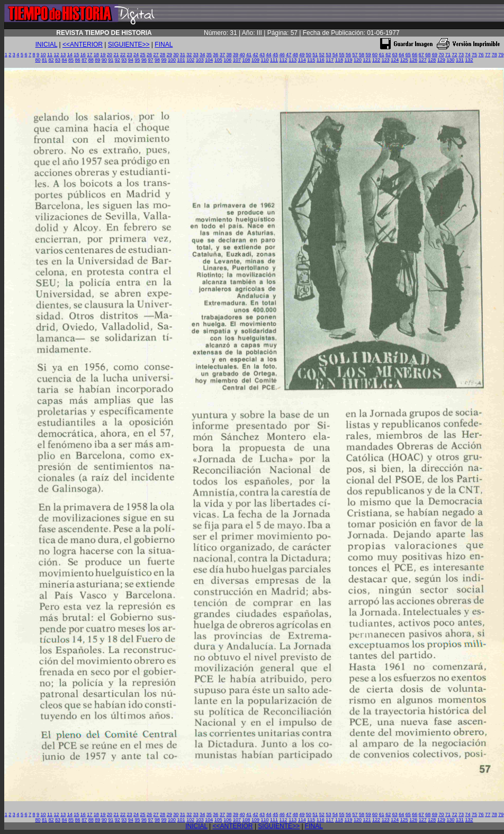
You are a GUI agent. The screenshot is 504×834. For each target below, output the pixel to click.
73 (461, 55)
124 (395, 60)
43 (262, 55)
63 (395, 55)
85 (71, 60)
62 (388, 55)
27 (156, 55)
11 (50, 55)
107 (237, 60)
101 (181, 60)
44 (269, 55)
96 (144, 60)
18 (96, 55)
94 (131, 60)
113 (292, 60)
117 (330, 60)
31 (183, 55)
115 (311, 60)
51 (315, 55)
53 (328, 55)
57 (355, 55)
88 (91, 60)
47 (289, 55)
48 (295, 55)
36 (215, 55)
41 (249, 55)
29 (169, 55)
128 (432, 60)
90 (104, 60)
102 (190, 60)
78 (494, 55)
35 (209, 55)
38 (229, 55)
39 (236, 55)
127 (423, 60)
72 (454, 55)
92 (118, 60)
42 (256, 55)
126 (413, 60)
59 (368, 55)
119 (348, 60)
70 (441, 55)
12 (57, 55)
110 (265, 60)
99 (164, 60)
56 (348, 55)
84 (65, 60)
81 (44, 60)
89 (97, 60)
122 (376, 60)
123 (386, 60)
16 (83, 55)
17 (89, 55)
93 (124, 60)
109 (255, 60)
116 (321, 60)
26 (149, 55)
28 (163, 55)
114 (302, 60)
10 (43, 55)
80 (38, 60)
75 (474, 55)
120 (358, 60)
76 (481, 55)
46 (282, 55)
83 (58, 60)
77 (488, 55)
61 (382, 55)
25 (143, 55)
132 (469, 60)
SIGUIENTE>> (129, 45)
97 (150, 60)
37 (222, 55)
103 (200, 60)
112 (283, 60)
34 (202, 55)
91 (111, 60)
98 (157, 60)
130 (450, 60)
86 (78, 60)
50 (309, 55)
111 (274, 60)
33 (196, 55)
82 (51, 60)
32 (189, 55)
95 (137, 60)
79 (501, 55)
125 (404, 60)
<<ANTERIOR (83, 45)
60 (375, 55)
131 (460, 60)
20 (110, 55)
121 (367, 60)
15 (76, 55)
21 (116, 55)
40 (242, 55)
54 (335, 55)
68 (428, 55)
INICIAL (47, 45)
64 (401, 55)
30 (176, 55)
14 (70, 55)
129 (441, 60)
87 (84, 60)
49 (302, 55)
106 (227, 60)
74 (468, 55)
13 (63, 55)
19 (103, 55)
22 (123, 55)
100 (172, 60)
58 (362, 55)
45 (275, 55)
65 (408, 55)
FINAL (164, 45)
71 (448, 55)
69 (435, 55)
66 (415, 55)
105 (218, 60)
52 (322, 55)
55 (341, 55)
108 (246, 60)
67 (421, 55)
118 (339, 60)
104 (209, 60)
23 (129, 55)
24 (136, 55)
